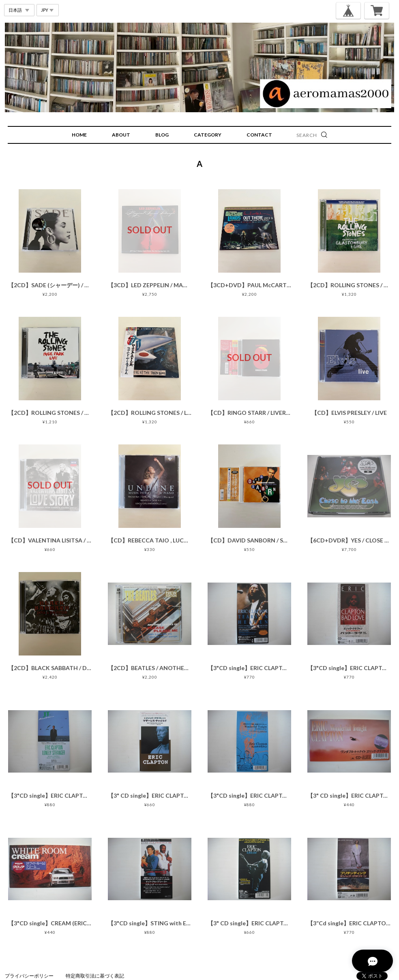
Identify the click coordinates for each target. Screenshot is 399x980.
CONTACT (259, 135)
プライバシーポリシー (29, 976)
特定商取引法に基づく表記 (95, 976)
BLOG (162, 135)
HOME (79, 135)
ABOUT (121, 135)
